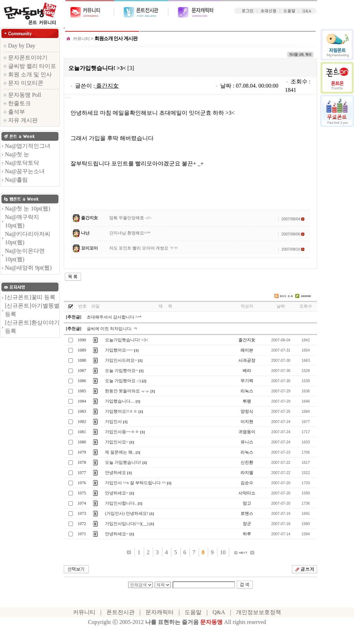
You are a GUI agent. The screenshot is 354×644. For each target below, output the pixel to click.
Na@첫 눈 (17, 154)
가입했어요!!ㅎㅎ (121, 411)
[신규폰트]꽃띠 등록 (30, 297)
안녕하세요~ (117, 493)
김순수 (247, 483)
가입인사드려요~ (121, 360)
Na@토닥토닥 (22, 163)
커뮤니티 (81, 39)
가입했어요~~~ (119, 350)
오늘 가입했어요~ (122, 371)
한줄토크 (17, 103)
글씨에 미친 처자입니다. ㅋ (112, 329)
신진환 (247, 462)
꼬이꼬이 (89, 248)
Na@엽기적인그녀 (28, 146)
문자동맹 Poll (22, 95)
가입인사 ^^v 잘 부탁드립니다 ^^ (135, 483)
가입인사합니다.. (121, 503)
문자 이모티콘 (23, 83)
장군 (247, 524)
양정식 (247, 411)
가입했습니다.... (120, 401)
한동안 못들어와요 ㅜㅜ (127, 391)
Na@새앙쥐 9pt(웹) (28, 268)
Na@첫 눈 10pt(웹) (28, 209)
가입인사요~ (117, 442)
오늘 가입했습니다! (123, 462)
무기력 (247, 381)
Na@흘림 (16, 180)
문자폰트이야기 (26, 58)
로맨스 (247, 513)
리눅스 (247, 391)
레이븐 (247, 350)
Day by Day (19, 46)
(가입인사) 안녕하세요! (127, 513)
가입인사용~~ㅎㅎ (122, 432)
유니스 (247, 442)
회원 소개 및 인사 (28, 74)
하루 (247, 534)
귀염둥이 (247, 432)
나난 (85, 233)
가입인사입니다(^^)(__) (127, 524)
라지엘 (247, 473)
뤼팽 (247, 401)
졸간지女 (107, 86)
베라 (247, 371)
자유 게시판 (21, 120)
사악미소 (247, 493)
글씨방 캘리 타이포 (30, 66)
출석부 (14, 112)
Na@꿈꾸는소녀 (25, 171)
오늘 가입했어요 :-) (123, 381)
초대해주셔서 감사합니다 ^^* (114, 317)
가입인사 (113, 422)
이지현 (247, 422)
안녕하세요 (116, 473)
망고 (247, 503)
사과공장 (247, 360)
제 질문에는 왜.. (120, 452)
